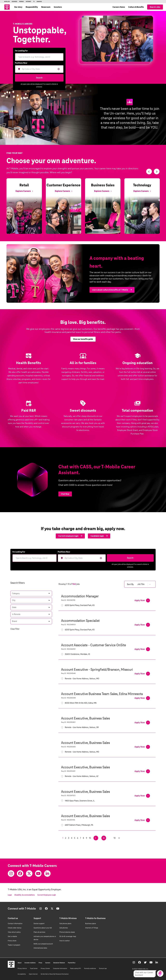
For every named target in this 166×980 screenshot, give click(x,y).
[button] (59, 69)
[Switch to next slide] (157, 172)
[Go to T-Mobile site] (7, 7)
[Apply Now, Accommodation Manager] (142, 600)
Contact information (15, 924)
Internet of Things (92, 928)
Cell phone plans (65, 924)
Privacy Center (45, 968)
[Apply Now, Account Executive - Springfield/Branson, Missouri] (142, 674)
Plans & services (39, 932)
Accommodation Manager (80, 596)
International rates (40, 948)
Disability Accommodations (25, 895)
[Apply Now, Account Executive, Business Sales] (142, 723)
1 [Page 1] (63, 838)
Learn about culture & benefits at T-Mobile (112, 294)
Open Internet (33, 974)
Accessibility (22, 974)
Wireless (7, 2)
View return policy (14, 932)
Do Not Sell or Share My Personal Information (55, 974)
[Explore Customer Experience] (63, 191)
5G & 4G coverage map (68, 936)
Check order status (15, 928)
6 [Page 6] (78, 838)
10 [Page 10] (90, 838)
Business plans (91, 924)
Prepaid (21, 2)
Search (39, 78)
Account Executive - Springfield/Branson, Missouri (97, 669)
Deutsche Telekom (59, 963)
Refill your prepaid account (43, 944)
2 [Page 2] (66, 838)
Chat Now (65, 494)
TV (34, 2)
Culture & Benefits (136, 7)
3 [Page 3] (69, 838)
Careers (48, 963)
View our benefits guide (83, 343)
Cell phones (64, 928)
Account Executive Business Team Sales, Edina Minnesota (102, 694)
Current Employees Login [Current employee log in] (47, 895)
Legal (10, 895)
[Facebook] (20, 874)
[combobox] (38, 69)
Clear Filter (15, 629)
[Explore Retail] (24, 191)
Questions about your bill (43, 928)
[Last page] (104, 838)
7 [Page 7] (80, 838)
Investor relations (30, 963)
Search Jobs (155, 7)
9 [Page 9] (87, 838)
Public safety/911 (76, 968)
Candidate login (99, 536)
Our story (18, 7)
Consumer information (60, 968)
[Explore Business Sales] (103, 191)
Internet (28, 2)
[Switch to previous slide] (149, 172)
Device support (39, 924)
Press (40, 963)
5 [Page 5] (75, 838)
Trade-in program (14, 945)
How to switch (65, 941)
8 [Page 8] (83, 838)
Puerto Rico (72, 963)
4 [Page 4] (72, 838)
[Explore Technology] (142, 191)
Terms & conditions (90, 968)
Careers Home (119, 7)
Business (14, 2)
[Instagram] (11, 874)
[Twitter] (29, 874)
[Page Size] (115, 838)
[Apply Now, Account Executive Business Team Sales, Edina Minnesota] (142, 698)
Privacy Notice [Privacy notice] (22, 968)
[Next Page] (96, 838)
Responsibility (32, 7)
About (20, 963)
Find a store (12, 941)
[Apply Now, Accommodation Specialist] (142, 625)
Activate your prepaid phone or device (45, 938)
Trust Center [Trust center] (34, 968)
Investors (58, 7)
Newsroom (46, 7)
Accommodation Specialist (80, 621)
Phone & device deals (67, 932)
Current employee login (70, 536)
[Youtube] (38, 874)
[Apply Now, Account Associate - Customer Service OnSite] (142, 649)
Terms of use (103, 968)
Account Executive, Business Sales (85, 718)
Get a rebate (12, 936)
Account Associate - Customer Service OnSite (94, 645)
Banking (39, 2)
